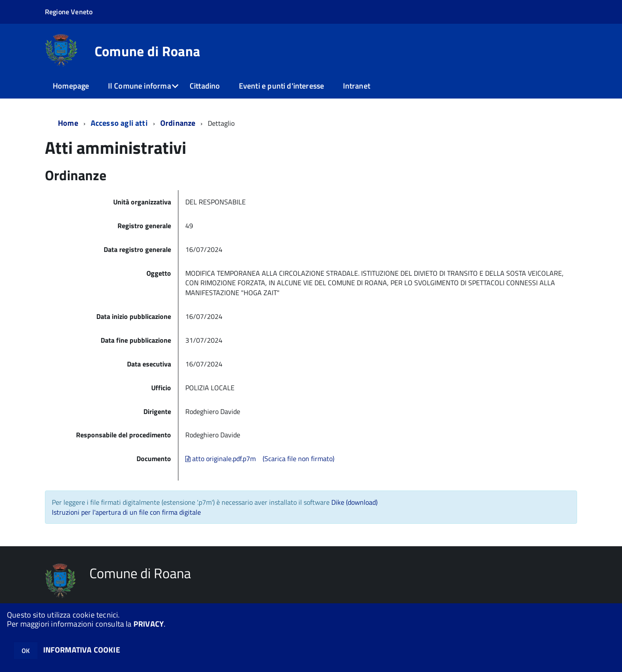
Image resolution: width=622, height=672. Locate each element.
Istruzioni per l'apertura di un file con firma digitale (126, 512)
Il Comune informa (140, 86)
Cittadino (205, 86)
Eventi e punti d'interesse (282, 86)
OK (26, 651)
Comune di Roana (148, 51)
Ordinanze (178, 123)
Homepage (71, 86)
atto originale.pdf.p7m (221, 459)
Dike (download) (354, 502)
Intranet (357, 86)
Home (68, 123)
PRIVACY (149, 624)
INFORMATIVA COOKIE (82, 650)
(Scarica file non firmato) (298, 459)
